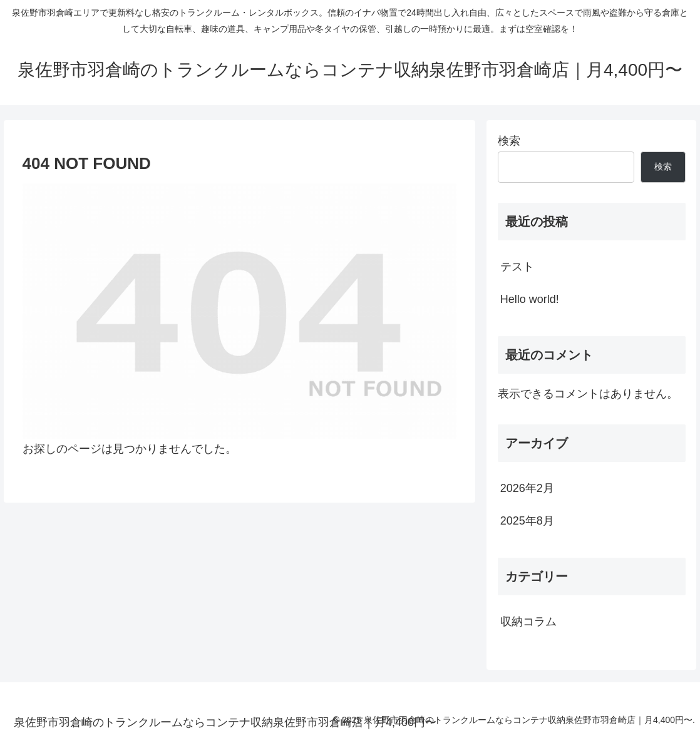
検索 (509, 141)
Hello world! (530, 299)
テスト (517, 267)
